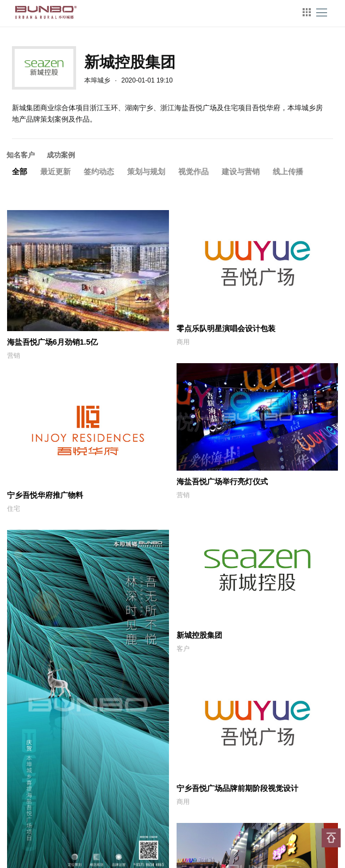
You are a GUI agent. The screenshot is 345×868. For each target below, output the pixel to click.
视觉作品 (193, 172)
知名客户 (21, 155)
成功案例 (61, 155)
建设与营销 (241, 172)
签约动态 (99, 172)
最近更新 (55, 172)
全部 (20, 172)
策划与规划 (146, 172)
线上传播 (288, 172)
